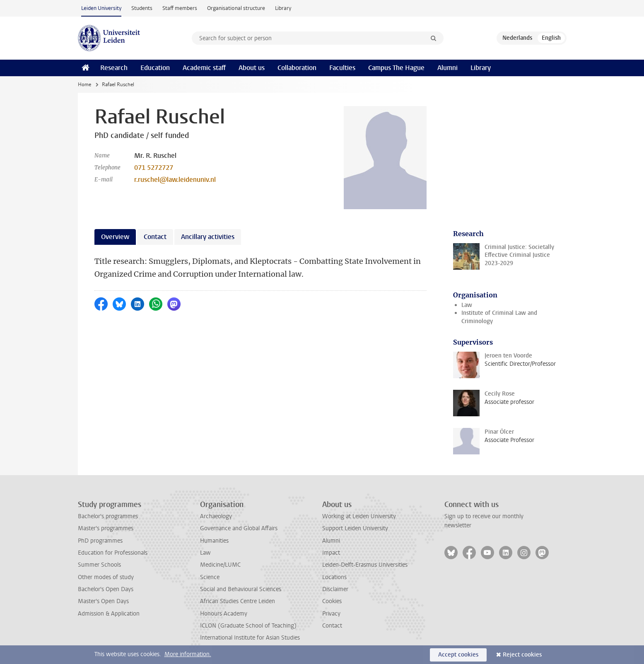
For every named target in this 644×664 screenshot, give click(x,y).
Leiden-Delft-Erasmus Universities (365, 565)
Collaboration (297, 68)
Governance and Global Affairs (239, 528)
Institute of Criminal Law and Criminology (499, 317)
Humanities (214, 541)
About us (252, 68)
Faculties (342, 68)
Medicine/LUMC (220, 565)
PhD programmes (100, 541)
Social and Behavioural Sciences (241, 589)
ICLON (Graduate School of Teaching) (248, 626)
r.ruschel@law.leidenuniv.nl (175, 180)
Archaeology (216, 516)
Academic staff (204, 68)
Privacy (331, 614)
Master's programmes (106, 528)
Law (467, 305)
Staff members (180, 8)
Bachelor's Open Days (106, 589)
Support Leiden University (355, 528)
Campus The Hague (396, 68)
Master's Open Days (103, 601)
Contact (332, 626)
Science (210, 577)
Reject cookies (522, 655)
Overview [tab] (115, 237)
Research (114, 68)
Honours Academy (224, 614)
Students (142, 8)
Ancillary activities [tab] (208, 237)
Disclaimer (335, 589)
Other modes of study (106, 577)
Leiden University (101, 8)
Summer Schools (99, 565)
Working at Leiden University (359, 516)
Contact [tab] (155, 237)
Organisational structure (236, 8)
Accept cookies (458, 655)
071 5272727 (154, 168)
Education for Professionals (113, 553)
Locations (334, 577)
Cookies (332, 601)
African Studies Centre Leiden (238, 601)
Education (155, 68)
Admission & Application (109, 614)
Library (283, 8)
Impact (331, 553)
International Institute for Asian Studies (250, 638)
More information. (188, 654)
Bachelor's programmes (108, 516)
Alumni (447, 68)
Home (84, 85)
